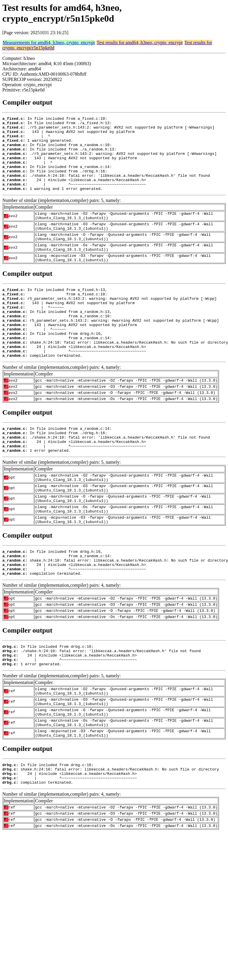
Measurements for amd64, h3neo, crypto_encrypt (49, 43)
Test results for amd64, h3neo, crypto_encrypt (139, 43)
